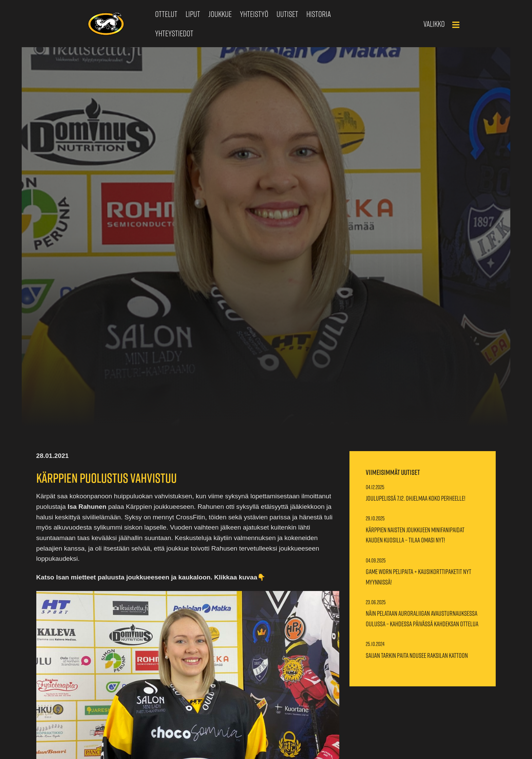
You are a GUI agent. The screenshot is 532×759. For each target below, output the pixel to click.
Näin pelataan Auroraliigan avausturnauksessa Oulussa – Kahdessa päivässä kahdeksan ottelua (422, 619)
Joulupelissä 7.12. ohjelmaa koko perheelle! (415, 498)
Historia (319, 14)
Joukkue (220, 14)
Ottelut (166, 14)
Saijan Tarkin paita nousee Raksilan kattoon (417, 655)
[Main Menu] (456, 25)
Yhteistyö (254, 14)
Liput (193, 14)
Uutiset (287, 14)
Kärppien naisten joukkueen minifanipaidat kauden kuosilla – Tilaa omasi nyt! (415, 535)
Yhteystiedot (174, 33)
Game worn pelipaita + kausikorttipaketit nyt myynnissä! (419, 577)
